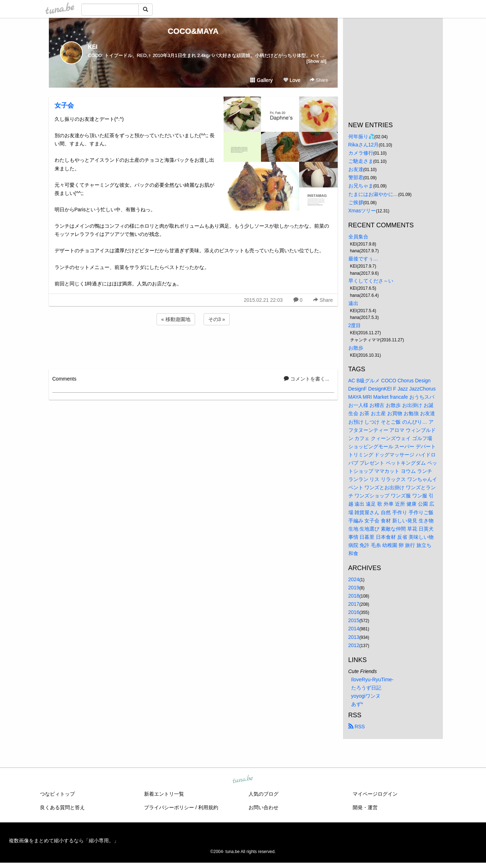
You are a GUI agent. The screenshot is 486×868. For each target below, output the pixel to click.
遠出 (353, 303)
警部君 (356, 177)
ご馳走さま (361, 161)
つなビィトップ (57, 794)
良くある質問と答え (62, 807)
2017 (354, 604)
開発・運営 (365, 807)
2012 (354, 645)
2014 (354, 629)
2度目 (355, 325)
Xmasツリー (362, 211)
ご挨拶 (356, 202)
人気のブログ (264, 794)
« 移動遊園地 (176, 319)
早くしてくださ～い (371, 281)
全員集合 (358, 237)
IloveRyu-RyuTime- (372, 680)
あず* (357, 704)
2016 (354, 612)
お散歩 (356, 348)
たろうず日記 (366, 688)
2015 (354, 620)
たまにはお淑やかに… (373, 194)
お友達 (356, 169)
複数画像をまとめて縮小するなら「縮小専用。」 (64, 841)
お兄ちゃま (361, 186)
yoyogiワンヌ (366, 696)
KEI (93, 47)
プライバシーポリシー (169, 807)
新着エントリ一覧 (164, 794)
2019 (354, 588)
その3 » (217, 319)
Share (319, 80)
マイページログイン (375, 794)
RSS (357, 727)
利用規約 (208, 807)
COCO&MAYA (193, 31)
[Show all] (316, 61)
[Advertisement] (193, 346)
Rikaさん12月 (364, 145)
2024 (354, 579)
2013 (354, 637)
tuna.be (243, 780)
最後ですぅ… (363, 259)
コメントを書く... (307, 379)
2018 (354, 596)
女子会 (64, 105)
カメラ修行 (361, 153)
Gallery (261, 80)
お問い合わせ (264, 807)
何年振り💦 (361, 136)
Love (292, 80)
